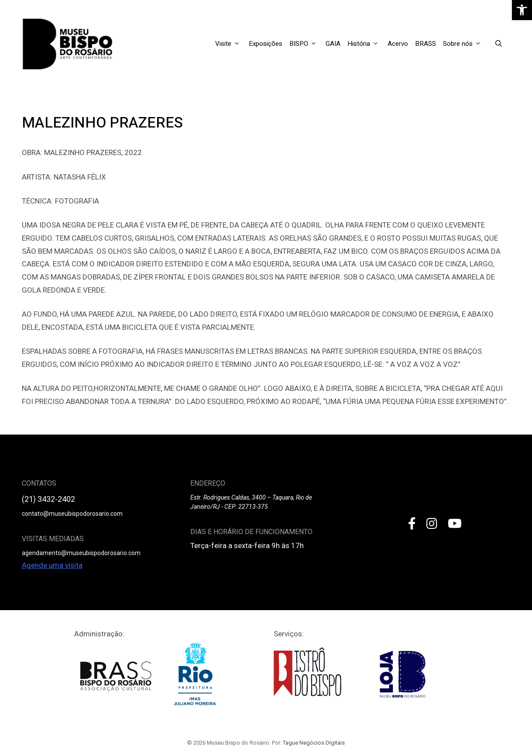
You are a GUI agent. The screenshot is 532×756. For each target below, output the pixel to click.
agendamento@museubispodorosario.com (81, 553)
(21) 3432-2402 (48, 499)
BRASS (426, 44)
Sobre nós (465, 44)
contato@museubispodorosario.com (72, 514)
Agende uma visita (52, 565)
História (366, 44)
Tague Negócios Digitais (314, 743)
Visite (230, 44)
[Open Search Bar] (499, 44)
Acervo (398, 44)
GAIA (333, 44)
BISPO (306, 44)
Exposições (266, 44)
